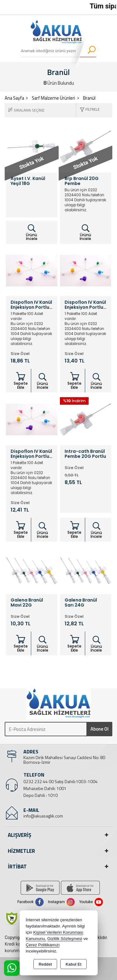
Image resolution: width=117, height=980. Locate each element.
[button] (88, 110)
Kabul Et (73, 964)
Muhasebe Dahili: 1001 (45, 788)
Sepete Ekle (21, 381)
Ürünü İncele (32, 232)
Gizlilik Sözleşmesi (65, 939)
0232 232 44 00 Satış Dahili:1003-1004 (61, 781)
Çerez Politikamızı (43, 945)
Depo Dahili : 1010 (41, 795)
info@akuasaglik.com (43, 816)
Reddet (45, 964)
